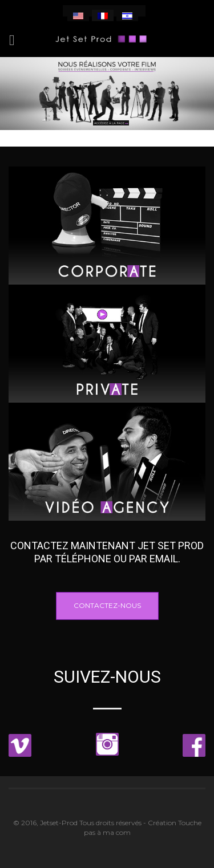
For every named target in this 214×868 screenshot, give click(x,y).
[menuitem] (78, 15)
